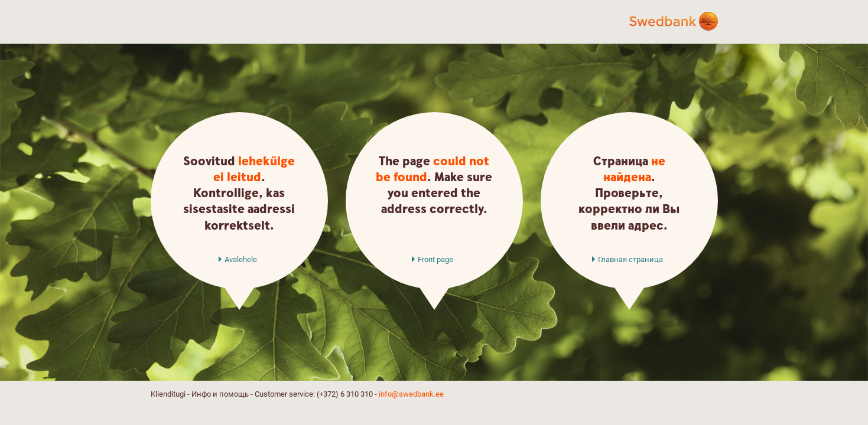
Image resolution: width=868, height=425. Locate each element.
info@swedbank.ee (411, 394)
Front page (435, 259)
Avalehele (241, 259)
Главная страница (630, 259)
